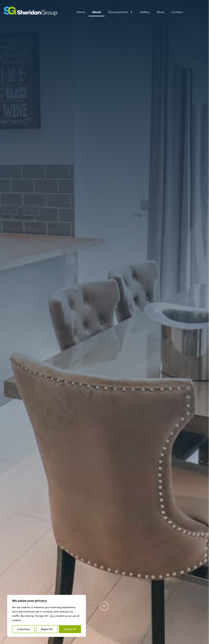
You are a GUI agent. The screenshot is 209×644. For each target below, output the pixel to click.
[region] (47, 616)
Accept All (70, 629)
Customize (23, 629)
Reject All (47, 629)
